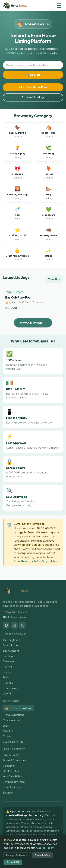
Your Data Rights (12, 776)
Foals (6, 677)
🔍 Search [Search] (33, 75)
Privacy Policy (11, 755)
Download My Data (14, 782)
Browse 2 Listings (33, 97)
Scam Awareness (13, 787)
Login (6, 726)
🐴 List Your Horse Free (18, 708)
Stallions (8, 683)
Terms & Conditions (14, 760)
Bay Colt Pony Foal (18, 297)
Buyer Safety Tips (13, 742)
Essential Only (43, 855)
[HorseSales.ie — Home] (15, 5)
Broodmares (10, 688)
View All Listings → (33, 323)
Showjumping (11, 651)
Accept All (13, 862)
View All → (54, 279)
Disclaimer (9, 766)
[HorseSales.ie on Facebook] (6, 625)
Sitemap (8, 792)
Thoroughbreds (12, 640)
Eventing (8, 656)
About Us (8, 731)
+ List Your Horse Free (33, 87)
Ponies (7, 672)
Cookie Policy (11, 771)
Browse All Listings (13, 715)
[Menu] (59, 5)
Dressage (8, 661)
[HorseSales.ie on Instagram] (14, 625)
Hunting (7, 667)
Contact (8, 736)
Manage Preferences (17, 855)
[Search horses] (33, 65)
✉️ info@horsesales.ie (15, 617)
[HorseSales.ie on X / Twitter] (22, 625)
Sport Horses (11, 645)
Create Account (12, 720)
